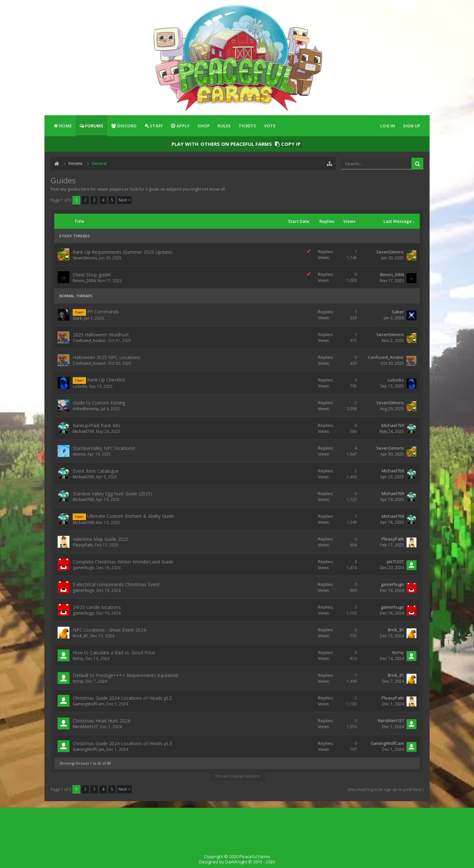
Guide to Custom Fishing (99, 403)
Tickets (247, 126)
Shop (204, 126)
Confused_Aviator (89, 341)
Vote (270, 126)
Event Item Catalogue (96, 471)
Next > (124, 200)
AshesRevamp (86, 409)
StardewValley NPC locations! (104, 448)
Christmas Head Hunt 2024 (101, 721)
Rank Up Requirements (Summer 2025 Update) (123, 252)
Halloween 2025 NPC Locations (106, 357)
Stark (77, 318)
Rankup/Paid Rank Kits (97, 425)
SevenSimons (85, 258)
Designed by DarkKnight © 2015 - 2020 (237, 862)
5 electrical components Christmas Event (116, 584)
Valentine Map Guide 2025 (101, 539)
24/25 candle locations (97, 607)
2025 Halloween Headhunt (101, 335)
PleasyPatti (83, 545)
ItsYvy (78, 658)
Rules (224, 126)
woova (79, 454)
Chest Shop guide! (92, 275)
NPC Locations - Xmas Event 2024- (110, 630)
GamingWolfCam (89, 704)
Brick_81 (80, 636)
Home (65, 126)
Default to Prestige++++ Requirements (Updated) (126, 675)
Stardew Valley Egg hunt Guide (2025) (112, 494)
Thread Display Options (237, 776)
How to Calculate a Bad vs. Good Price (114, 653)
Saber (398, 312)
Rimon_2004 (84, 281)
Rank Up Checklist (106, 380)
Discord (127, 126)
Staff (156, 126)
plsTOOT (395, 562)
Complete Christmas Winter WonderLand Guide (123, 562)
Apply (183, 126)
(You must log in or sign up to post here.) (385, 789)
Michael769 (83, 431)
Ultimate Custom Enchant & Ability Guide (131, 516)
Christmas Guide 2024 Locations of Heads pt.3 (122, 743)
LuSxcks (80, 386)
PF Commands (103, 312)
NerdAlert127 (85, 727)
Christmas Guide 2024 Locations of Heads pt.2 (122, 698)
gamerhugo (84, 568)
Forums (94, 126)
